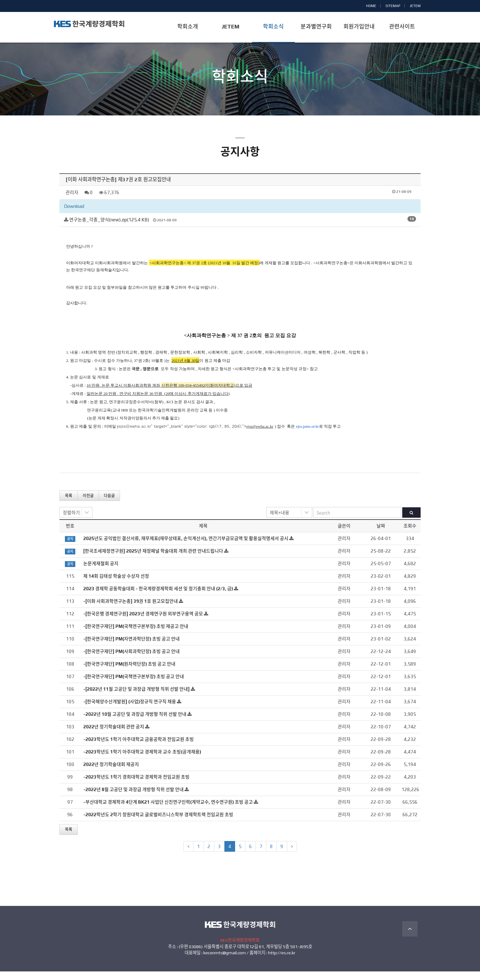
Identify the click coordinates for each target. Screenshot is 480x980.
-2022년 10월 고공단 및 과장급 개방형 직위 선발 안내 (135, 723)
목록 (69, 504)
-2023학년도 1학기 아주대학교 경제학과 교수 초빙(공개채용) (142, 760)
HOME (371, 6)
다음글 (109, 504)
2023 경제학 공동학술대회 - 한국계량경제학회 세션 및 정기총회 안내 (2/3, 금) (158, 597)
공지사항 (240, 97)
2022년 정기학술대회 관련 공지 (114, 735)
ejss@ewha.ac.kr (135, 435)
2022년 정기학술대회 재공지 (111, 773)
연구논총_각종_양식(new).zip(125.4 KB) (109, 228)
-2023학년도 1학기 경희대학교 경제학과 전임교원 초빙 (136, 785)
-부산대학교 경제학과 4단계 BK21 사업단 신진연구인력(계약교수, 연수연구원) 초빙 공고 (168, 811)
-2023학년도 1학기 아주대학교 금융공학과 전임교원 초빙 (139, 748)
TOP (410, 937)
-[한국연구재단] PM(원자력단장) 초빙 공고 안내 (129, 672)
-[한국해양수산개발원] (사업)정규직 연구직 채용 (130, 710)
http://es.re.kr (282, 961)
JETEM (415, 6)
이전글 (88, 504)
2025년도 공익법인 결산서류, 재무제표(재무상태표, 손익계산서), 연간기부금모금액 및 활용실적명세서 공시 (186, 547)
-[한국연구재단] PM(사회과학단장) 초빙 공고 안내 (131, 660)
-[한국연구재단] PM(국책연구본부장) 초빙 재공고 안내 (136, 635)
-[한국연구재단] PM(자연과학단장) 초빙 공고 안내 (131, 647)
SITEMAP (393, 6)
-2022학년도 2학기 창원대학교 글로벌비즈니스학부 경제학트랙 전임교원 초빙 (158, 823)
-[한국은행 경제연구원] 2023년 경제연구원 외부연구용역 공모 (143, 622)
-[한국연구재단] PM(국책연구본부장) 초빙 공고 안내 (134, 685)
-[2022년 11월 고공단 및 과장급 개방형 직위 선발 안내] (137, 698)
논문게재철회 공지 (101, 572)
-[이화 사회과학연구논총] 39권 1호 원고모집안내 (131, 610)
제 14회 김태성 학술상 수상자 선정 (116, 585)
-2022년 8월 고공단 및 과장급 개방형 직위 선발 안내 (133, 798)
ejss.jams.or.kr (307, 435)
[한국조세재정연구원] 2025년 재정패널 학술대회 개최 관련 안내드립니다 (153, 559)
